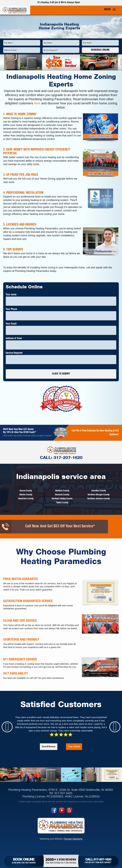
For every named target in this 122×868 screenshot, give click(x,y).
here (37, 103)
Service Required (51, 50)
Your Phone (48, 43)
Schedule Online (100, 50)
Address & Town (11, 50)
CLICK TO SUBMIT (61, 374)
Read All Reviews (49, 747)
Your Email (87, 43)
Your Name (9, 43)
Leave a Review (74, 747)
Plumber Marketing (73, 839)
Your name (12, 295)
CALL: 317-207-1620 (45, 458)
